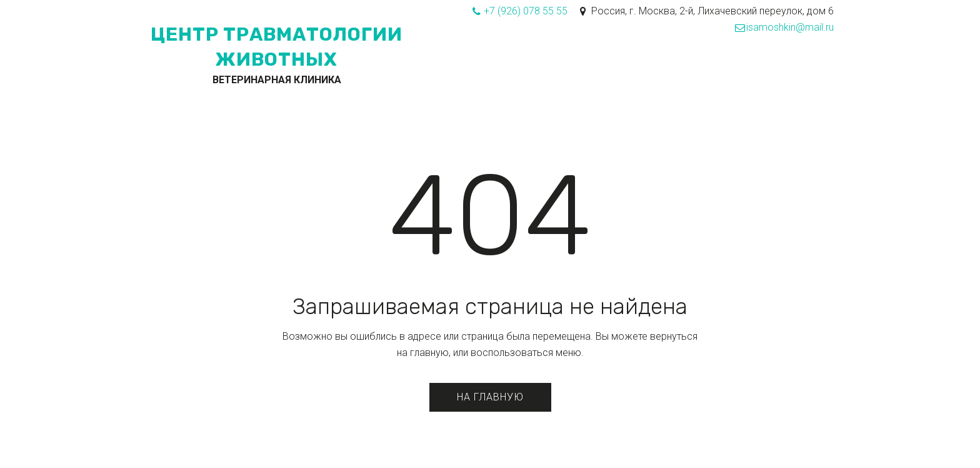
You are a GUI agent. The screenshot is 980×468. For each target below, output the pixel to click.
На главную (490, 397)
